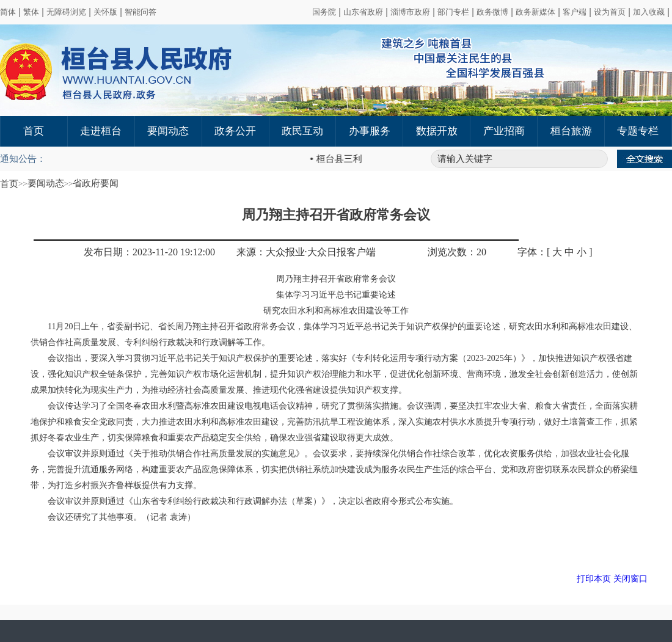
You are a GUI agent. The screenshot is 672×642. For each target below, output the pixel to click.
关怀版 (105, 12)
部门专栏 (453, 12)
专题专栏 (638, 131)
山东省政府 (363, 12)
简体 (8, 12)
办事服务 (370, 131)
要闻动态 (168, 131)
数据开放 (437, 131)
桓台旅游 (571, 131)
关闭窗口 (630, 579)
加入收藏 (649, 12)
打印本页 (594, 579)
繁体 (31, 12)
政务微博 (492, 12)
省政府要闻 (96, 183)
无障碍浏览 (66, 12)
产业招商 (504, 131)
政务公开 (235, 131)
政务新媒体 (535, 12)
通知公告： (23, 159)
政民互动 (302, 131)
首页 (34, 131)
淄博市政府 (410, 12)
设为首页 (610, 12)
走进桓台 (101, 131)
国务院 (324, 12)
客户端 (575, 12)
